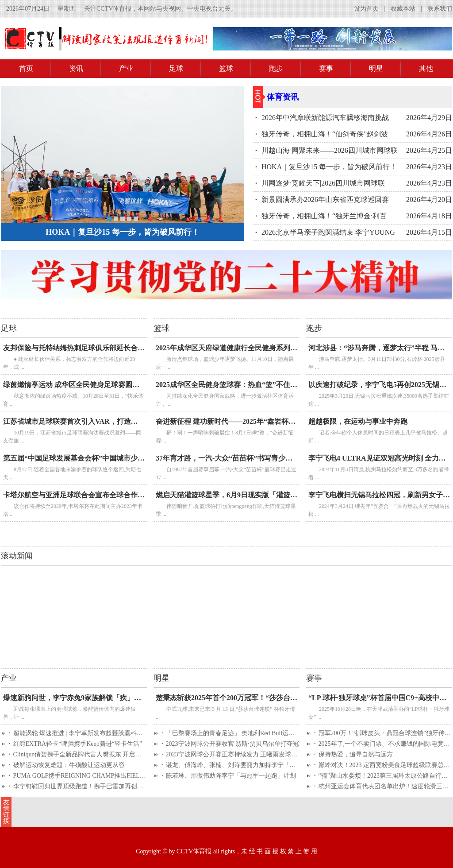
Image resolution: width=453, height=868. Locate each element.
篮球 (226, 68)
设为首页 (366, 9)
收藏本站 (403, 9)
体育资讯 (283, 97)
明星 (376, 68)
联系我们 (440, 9)
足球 (176, 68)
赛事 (326, 68)
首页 (26, 68)
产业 (126, 68)
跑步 (276, 68)
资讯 (76, 68)
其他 (426, 68)
